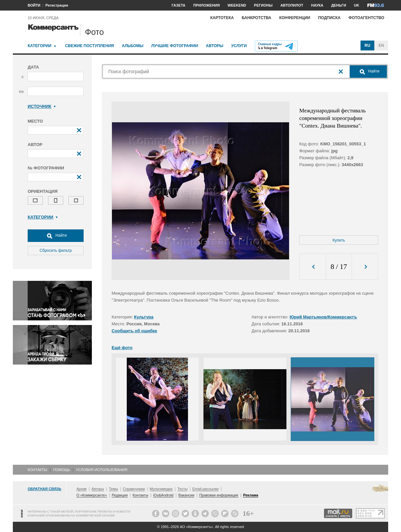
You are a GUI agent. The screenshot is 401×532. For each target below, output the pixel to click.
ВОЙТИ (34, 5)
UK (357, 5)
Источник (42, 106)
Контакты (37, 470)
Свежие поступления (90, 46)
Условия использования (102, 470)
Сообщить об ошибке (134, 331)
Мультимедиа (161, 489)
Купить (339, 240)
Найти (56, 236)
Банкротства (256, 18)
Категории (40, 46)
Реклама (251, 495)
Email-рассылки (205, 489)
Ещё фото (122, 348)
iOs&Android (163, 495)
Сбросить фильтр (56, 251)
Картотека (222, 18)
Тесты (183, 489)
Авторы (214, 46)
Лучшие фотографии (174, 46)
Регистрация (57, 5)
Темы (114, 489)
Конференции (295, 18)
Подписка (329, 18)
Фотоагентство (366, 18)
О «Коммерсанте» (92, 495)
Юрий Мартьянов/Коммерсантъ (323, 317)
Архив (81, 489)
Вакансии (187, 495)
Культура (144, 317)
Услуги (239, 46)
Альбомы (133, 46)
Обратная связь (44, 489)
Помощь (62, 470)
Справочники (134, 489)
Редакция (120, 495)
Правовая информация (219, 495)
